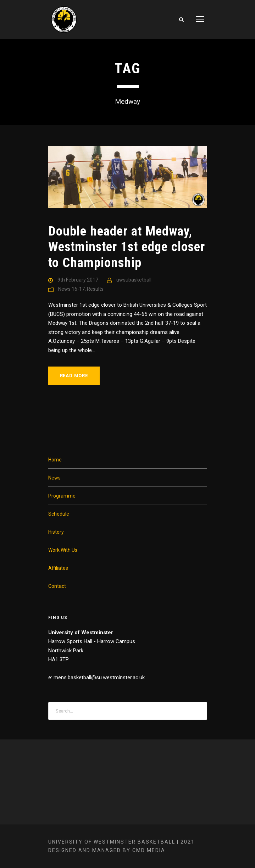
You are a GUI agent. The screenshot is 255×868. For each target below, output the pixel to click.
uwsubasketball (134, 280)
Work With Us (63, 550)
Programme (62, 496)
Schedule (59, 514)
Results (95, 289)
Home (55, 460)
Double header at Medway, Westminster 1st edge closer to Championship (127, 247)
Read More (74, 376)
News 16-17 (71, 289)
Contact (57, 586)
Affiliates (58, 568)
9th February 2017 (78, 280)
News (54, 478)
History (56, 532)
